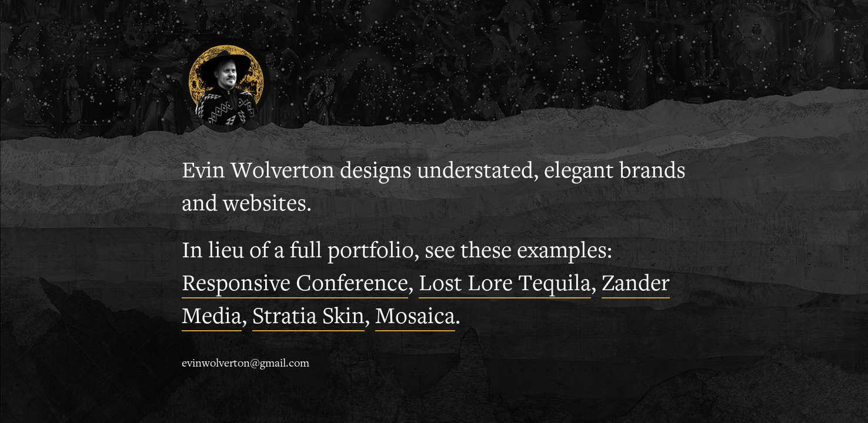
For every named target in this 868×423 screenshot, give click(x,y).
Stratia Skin (308, 318)
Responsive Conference (295, 285)
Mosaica (415, 318)
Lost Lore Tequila (505, 285)
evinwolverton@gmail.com (246, 364)
